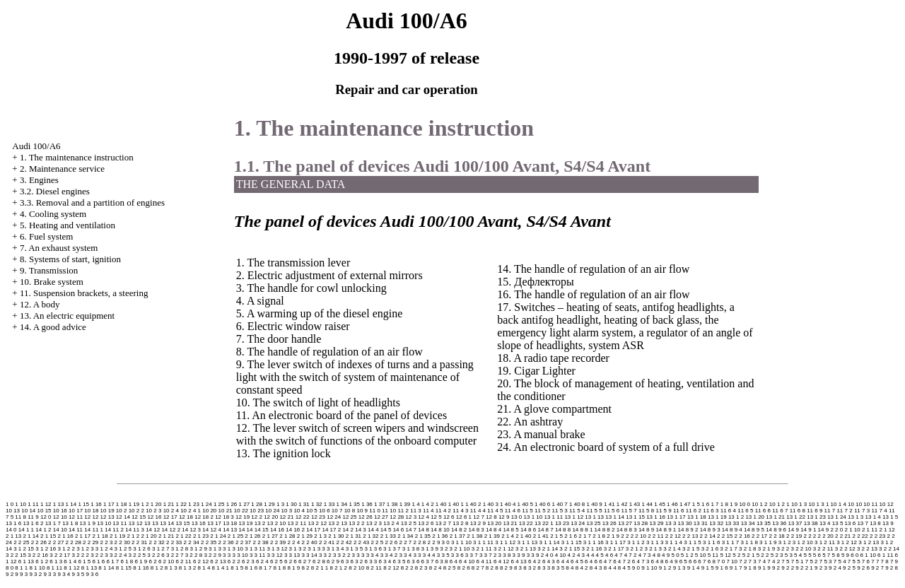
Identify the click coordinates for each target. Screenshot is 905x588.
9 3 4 (64, 574)
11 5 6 (612, 511)
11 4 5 (495, 511)
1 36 (367, 504)
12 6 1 (464, 517)
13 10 (104, 523)
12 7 (479, 517)
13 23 (562, 523)
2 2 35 (209, 542)
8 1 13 (89, 568)
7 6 (866, 561)
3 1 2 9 (198, 549)
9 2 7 (877, 568)
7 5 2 (812, 561)
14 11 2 (114, 530)
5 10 (701, 555)
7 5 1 (798, 561)
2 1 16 (65, 536)
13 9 (888, 523)
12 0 (46, 517)
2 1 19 (117, 536)
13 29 (657, 523)
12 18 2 (204, 517)
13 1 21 (775, 517)
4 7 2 (631, 555)
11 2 (403, 511)
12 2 (257, 517)
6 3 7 (428, 561)
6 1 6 (98, 561)
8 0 (10, 568)
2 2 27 (56, 542)
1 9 (734, 504)
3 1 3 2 (298, 549)
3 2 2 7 (175, 555)
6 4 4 (563, 561)
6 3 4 (385, 561)
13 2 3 (374, 523)
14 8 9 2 (688, 530)
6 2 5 (276, 561)
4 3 (581, 555)
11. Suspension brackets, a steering (84, 293)
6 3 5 (399, 561)
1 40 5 (525, 504)
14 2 (348, 530)
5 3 (789, 555)
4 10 (561, 555)
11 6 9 (814, 511)
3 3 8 (505, 555)
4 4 (590, 555)
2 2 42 (344, 542)
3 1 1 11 (483, 542)
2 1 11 (870, 530)
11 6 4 (728, 511)
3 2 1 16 (592, 549)
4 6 (609, 555)
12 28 (397, 517)
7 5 (785, 561)
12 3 (411, 517)
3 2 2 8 (194, 555)
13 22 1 (544, 523)
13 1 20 (755, 517)
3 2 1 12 (504, 549)
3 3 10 (240, 555)
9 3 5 (78, 574)
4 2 (572, 555)
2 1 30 (336, 536)
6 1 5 (84, 561)
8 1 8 (279, 568)
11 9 (33, 517)
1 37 (380, 504)
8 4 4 (610, 568)
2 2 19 (794, 536)
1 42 (622, 504)
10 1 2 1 (780, 504)
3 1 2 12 (847, 542)
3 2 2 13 (867, 549)
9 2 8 (892, 568)
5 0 (675, 555)
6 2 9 (333, 561)
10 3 (287, 511)
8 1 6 (251, 568)
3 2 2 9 (212, 555)
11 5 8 (646, 511)
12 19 (243, 517)
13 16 (199, 523)
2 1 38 (474, 536)
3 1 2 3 (85, 549)
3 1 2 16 (46, 549)
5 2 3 (777, 555)
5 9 (845, 555)
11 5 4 (577, 511)
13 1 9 (88, 523)
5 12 (725, 555)
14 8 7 (545, 530)
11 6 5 (745, 511)
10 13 (13, 511)
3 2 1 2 (634, 549)
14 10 (60, 530)
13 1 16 (656, 517)
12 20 (271, 517)
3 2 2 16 (38, 555)
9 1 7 (736, 568)
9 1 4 (694, 568)
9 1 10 (649, 568)
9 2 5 (849, 568)
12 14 (123, 517)
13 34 (748, 523)
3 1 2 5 (123, 549)
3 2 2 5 (137, 555)
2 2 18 (777, 536)
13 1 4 (873, 517)
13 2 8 (460, 523)
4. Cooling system (53, 214)
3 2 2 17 (60, 555)
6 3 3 (370, 561)
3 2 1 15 (570, 549)
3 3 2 (325, 555)
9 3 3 (49, 574)
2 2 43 (361, 542)
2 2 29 (90, 542)
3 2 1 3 (653, 549)
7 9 (894, 561)
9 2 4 (835, 568)
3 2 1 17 (614, 549)
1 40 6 (542, 504)
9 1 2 (665, 568)
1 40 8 (577, 504)
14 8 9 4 (732, 530)
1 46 (672, 504)
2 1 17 (83, 536)
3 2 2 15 (16, 555)
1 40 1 (456, 504)
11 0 (375, 511)
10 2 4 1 (191, 511)
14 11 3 (135, 530)
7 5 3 (826, 561)
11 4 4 (478, 511)
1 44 (647, 504)
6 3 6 (414, 561)
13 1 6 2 (33, 523)
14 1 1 (26, 530)
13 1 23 (816, 517)
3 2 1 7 (728, 549)
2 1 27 (270, 536)
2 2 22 (860, 536)
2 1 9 (613, 536)
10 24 (272, 511)
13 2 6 (426, 523)
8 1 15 (124, 568)
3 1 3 (215, 549)
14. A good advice (53, 327)
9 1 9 (764, 568)
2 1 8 (599, 536)
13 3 (671, 523)
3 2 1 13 (526, 549)
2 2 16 (742, 536)
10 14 (28, 511)
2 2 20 (826, 536)
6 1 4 (70, 561)
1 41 (609, 504)
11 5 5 (595, 511)
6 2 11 (183, 561)
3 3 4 (373, 555)
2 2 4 (293, 542)
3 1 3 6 (373, 549)
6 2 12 (201, 561)
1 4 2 (428, 504)
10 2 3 (153, 511)
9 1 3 (679, 568)
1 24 (206, 504)
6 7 (702, 561)
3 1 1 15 (572, 542)
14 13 (230, 530)
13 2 (260, 523)
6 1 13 (26, 561)
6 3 (345, 561)
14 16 (277, 530)
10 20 (209, 511)
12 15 (139, 517)
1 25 (219, 504)
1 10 (21, 504)
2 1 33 (388, 536)
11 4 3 (460, 511)
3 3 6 (457, 555)
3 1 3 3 (316, 549)
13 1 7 (53, 523)
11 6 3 (711, 511)
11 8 (21, 517)
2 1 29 (305, 536)
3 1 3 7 (392, 549)
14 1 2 (43, 530)
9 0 (636, 568)
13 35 (764, 523)
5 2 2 (763, 555)
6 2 (153, 561)
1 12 (46, 504)
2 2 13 (690, 536)
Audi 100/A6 (36, 146)
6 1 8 (127, 561)
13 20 (494, 523)
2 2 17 (759, 536)
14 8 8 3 (627, 530)
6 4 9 (672, 561)
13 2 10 (277, 523)
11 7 (830, 511)
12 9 (504, 517)
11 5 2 (542, 511)
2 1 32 (370, 536)
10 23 (257, 511)
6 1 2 (42, 561)
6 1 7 (112, 561)
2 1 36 (440, 536)
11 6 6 (763, 511)
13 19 (245, 523)
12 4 (424, 517)
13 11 (119, 523)
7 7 (875, 561)
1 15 (83, 504)
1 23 (194, 504)
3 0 (446, 542)
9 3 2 (35, 574)
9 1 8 (750, 568)
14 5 (386, 530)
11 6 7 (780, 511)
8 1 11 (54, 568)
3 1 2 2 (66, 549)
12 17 (170, 517)
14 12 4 (212, 530)
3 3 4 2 (389, 555)
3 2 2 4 (118, 555)
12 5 (436, 517)
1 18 (122, 504)
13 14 (167, 523)
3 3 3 (358, 555)
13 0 (517, 517)
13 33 (732, 523)
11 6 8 (798, 511)
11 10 (389, 511)
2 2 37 (243, 542)
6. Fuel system (46, 236)
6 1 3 (56, 561)
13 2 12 (317, 523)
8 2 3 (421, 568)
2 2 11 (655, 536)
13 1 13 (594, 517)
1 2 (145, 504)
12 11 (76, 517)
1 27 (245, 504)
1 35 (354, 504)
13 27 (625, 523)
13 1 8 (70, 523)
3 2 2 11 (823, 549)
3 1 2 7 (160, 549)
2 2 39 (278, 542)
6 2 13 (218, 561)
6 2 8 (319, 561)
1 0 (10, 504)
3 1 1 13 (527, 542)
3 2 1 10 (460, 549)
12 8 (491, 517)
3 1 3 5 (354, 549)
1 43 (635, 504)
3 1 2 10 (803, 542)
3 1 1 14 (550, 542)
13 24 (578, 523)
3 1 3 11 (255, 549)
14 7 (411, 530)
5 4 (798, 555)
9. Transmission (49, 270)
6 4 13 (518, 561)
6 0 (854, 555)
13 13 (151, 523)
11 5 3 (560, 511)
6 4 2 (535, 561)
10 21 (226, 511)
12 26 (366, 517)
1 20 (156, 504)
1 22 (181, 504)
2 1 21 (166, 536)
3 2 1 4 (672, 549)
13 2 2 (356, 523)
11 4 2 (443, 511)
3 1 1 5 (692, 542)
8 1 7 (265, 568)
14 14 (245, 530)
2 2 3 (107, 542)
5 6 (817, 555)
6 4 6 (591, 561)
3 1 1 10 (461, 542)
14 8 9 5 (754, 530)
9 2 (776, 568)
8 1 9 (293, 568)
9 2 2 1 (804, 568)
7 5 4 (840, 561)
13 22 (526, 523)
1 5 (696, 504)
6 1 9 (141, 561)
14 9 (793, 530)
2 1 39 (492, 536)
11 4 (428, 511)
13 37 (795, 523)
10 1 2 (759, 504)
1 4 (415, 504)
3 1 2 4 (104, 549)
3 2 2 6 (156, 555)
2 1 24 (218, 536)
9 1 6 (722, 568)
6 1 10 (868, 555)
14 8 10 (440, 530)
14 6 (399, 530)
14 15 (262, 530)
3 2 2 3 (99, 555)
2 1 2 (133, 536)
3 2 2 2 (80, 555)
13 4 (825, 523)
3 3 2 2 (341, 555)
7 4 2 (773, 561)
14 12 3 (191, 530)
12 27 (381, 517)
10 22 (241, 511)
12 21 (286, 517)
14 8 (424, 530)
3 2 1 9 (766, 549)
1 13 (59, 504)
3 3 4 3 (407, 555)
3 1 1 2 (636, 542)
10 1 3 (799, 504)
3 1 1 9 (768, 542)
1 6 (705, 504)
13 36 (779, 523)
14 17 (313, 530)
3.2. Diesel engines (55, 191)
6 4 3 (549, 561)
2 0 (839, 530)
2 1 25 (235, 536)
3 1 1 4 (674, 542)
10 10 (855, 504)
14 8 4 (494, 530)
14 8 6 (528, 530)
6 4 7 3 (641, 561)
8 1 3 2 (187, 568)
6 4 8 (658, 561)
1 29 (269, 504)
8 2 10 (356, 568)
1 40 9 (595, 504)
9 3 (24, 574)
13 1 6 (13, 523)
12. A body (40, 304)
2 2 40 (309, 542)
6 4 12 (501, 561)
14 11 (76, 530)
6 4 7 (605, 561)
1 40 (441, 504)
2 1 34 (405, 536)
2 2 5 (377, 542)
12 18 (186, 517)
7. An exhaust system (59, 248)
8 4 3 (596, 568)
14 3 (361, 530)
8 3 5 (558, 568)
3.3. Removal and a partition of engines (92, 202)
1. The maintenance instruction (77, 157)
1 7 (714, 504)
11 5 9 (663, 511)
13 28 (641, 523)
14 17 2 (331, 530)
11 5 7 (629, 511)
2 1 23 (201, 536)
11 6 (679, 511)
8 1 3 (171, 568)
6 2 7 (305, 561)
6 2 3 (248, 561)
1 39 (405, 504)
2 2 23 (877, 536)
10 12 (887, 504)
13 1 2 (736, 517)
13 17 (214, 523)
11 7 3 (862, 511)
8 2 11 (374, 568)
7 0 (721, 561)
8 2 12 (391, 568)
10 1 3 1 (818, 504)
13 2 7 (443, 523)
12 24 (334, 517)
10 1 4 (839, 504)
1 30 (291, 504)
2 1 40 (523, 536)
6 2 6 (291, 561)
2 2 (625, 536)
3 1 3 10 (233, 549)
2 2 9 (434, 542)
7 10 (732, 561)
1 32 (317, 504)
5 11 (713, 555)
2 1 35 (423, 536)
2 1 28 (287, 536)
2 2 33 (174, 542)
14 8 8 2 (605, 530)
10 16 (60, 511)
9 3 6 (93, 574)
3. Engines (39, 180)
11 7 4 (879, 511)
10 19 (107, 511)
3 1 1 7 (730, 542)
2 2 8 (420, 542)
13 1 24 (837, 517)
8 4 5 (624, 568)
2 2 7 (405, 542)
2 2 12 (673, 536)
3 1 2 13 (869, 542)
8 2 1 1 (320, 568)
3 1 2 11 (825, 542)
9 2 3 (821, 568)
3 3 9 (519, 555)
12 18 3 (224, 517)
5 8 (836, 555)
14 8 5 (510, 530)
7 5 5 (854, 561)
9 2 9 (12, 574)
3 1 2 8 (180, 549)
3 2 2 (783, 549)
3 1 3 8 (411, 549)
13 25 (593, 523)
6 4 (454, 561)
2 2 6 (391, 542)
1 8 (724, 504)
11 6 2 (694, 511)
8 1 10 (37, 568)
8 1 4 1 (221, 568)
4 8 (656, 555)
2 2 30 (122, 542)
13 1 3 (856, 517)
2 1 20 (148, 536)
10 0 (745, 504)
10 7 (337, 511)
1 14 (71, 504)
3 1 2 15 (24, 549)
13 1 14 (615, 517)
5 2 (736, 555)
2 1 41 (541, 536)
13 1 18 (697, 517)
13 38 (811, 523)
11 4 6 (513, 511)
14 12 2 (171, 530)
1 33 (329, 504)
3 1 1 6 (711, 542)
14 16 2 (295, 530)
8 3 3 (544, 568)
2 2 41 (327, 542)
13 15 (182, 523)
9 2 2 (788, 568)
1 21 (169, 504)
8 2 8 (492, 568)
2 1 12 (887, 530)
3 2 (444, 549)
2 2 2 (810, 536)
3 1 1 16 (594, 542)
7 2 (743, 561)
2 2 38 (260, 542)
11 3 (416, 511)
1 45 (660, 504)
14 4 (373, 530)
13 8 (875, 523)
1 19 (134, 504)
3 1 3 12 (277, 549)
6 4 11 (484, 561)
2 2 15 (725, 536)
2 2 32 (157, 542)
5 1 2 (687, 555)
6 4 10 (467, 561)
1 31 (304, 504)
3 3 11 (257, 555)
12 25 (349, 517)
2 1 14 (30, 536)
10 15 (45, 511)
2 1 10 (852, 530)
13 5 (838, 523)
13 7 (863, 523)
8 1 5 (237, 568)
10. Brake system (52, 282)
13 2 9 (478, 523)
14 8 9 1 (666, 530)
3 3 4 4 (426, 555)
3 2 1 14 (548, 549)
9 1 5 (708, 568)
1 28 (257, 504)
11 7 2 (844, 511)
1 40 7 (560, 504)
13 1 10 (533, 517)
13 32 (716, 523)
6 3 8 (442, 561)
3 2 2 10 (801, 549)
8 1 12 (71, 568)
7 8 (885, 561)
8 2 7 (478, 568)
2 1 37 (457, 536)
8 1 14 (106, 568)
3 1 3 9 (430, 549)
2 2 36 (226, 542)
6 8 (712, 561)
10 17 (76, 511)
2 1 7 (585, 536)
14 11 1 (94, 530)
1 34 (342, 504)
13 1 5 (890, 517)
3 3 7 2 (488, 555)
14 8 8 (563, 530)
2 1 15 (48, 536)
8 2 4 (436, 568)
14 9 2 (826, 530)
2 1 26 (252, 536)
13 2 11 (297, 523)
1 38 (392, 504)
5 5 (807, 555)
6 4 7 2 (621, 561)
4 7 (618, 555)
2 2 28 (74, 542)
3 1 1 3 (655, 542)
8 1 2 (157, 568)
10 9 (362, 511)
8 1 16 (141, 568)
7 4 (762, 561)
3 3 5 (443, 555)
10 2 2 (136, 511)
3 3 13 (292, 555)
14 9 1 (808, 530)
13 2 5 (409, 523)
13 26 (609, 523)
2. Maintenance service (62, 169)
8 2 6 (464, 568)
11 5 (527, 511)
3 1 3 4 (335, 549)
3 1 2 (785, 542)
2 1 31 (354, 536)
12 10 (60, 517)
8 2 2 (407, 568)
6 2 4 (262, 561)
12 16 (154, 517)
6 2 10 (166, 561)
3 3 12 (274, 555)
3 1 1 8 (749, 542)
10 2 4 (171, 511)
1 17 (109, 504)
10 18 (91, 511)
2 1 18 (100, 536)
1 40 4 (508, 504)
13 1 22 (796, 517)
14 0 (11, 530)
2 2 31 (139, 542)
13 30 (685, 523)
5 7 (826, 555)
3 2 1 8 (747, 549)
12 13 (107, 517)
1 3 (280, 504)
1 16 (96, 504)
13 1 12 (574, 517)
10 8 (350, 511)
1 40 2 (473, 504)
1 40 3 (491, 504)
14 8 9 (646, 530)
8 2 (305, 568)
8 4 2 (582, 568)
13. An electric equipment (67, 316)
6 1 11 (885, 555)
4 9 (666, 555)
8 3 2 (530, 568)
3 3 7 (472, 555)
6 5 (683, 561)
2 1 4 (508, 536)
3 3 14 (309, 555)
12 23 (318, 517)
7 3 (753, 561)
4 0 (549, 555)
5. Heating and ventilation (68, 225)
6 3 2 (356, 561)
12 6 (449, 517)
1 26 (232, 504)
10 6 (325, 511)
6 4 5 (577, 561)
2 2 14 (708, 536)
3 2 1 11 (482, 549)
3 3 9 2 (535, 555)
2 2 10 (638, 536)
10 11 (870, 504)
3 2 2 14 (889, 549)
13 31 (701, 523)
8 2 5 (450, 568)
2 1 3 (320, 536)
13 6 (851, 523)
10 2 (122, 511)
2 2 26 (39, 542)
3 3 (227, 555)
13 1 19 (717, 517)
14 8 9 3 (710, 530)
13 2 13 (338, 523)
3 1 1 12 (505, 542)
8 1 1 (21, 568)
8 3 (518, 568)
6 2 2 (234, 561)
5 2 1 (749, 555)
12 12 (91, 517)
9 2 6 (863, 568)
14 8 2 (459, 530)
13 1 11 (553, 517)
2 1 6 (571, 536)
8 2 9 (506, 568)
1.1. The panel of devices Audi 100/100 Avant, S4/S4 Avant (442, 166)
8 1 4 (204, 568)
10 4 (299, 511)
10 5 (312, 511)
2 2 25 (21, 542)
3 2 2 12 (845, 549)
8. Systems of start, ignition (70, 259)
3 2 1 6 (710, 549)
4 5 (600, 555)
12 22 (303, 517)
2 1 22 (183, 536)
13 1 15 (635, 517)
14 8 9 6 (776, 530)
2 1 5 (556, 536)
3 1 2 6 (141, 549)
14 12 (153, 530)
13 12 (136, 523)
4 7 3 (645, 555)
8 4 (570, 568)
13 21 (510, 523)
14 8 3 (477, 530)
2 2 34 (192, 542)
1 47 (685, 504)
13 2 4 (391, 523)
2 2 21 (843, 536)
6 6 (693, 561)
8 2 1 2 (339, 568)
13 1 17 (676, 517)
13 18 (230, 523)
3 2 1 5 (691, 549)
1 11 (33, 504)
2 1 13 (13, 536)
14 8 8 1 (582, 530)
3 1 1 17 (615, 542)
